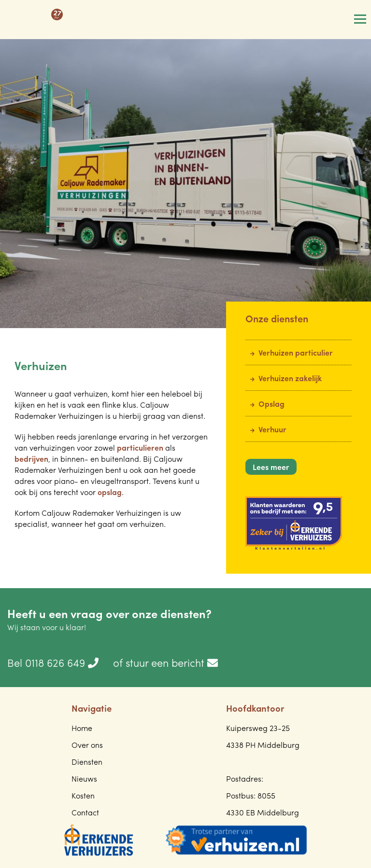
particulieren (140, 448)
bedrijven (31, 459)
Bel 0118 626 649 (53, 662)
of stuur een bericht (165, 662)
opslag (110, 492)
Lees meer (271, 467)
